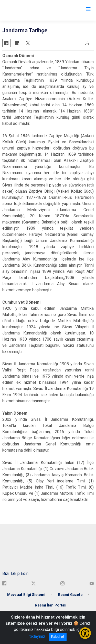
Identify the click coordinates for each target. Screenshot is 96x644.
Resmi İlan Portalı (51, 605)
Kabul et (58, 637)
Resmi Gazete (70, 595)
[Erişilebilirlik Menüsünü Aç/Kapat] (85, 633)
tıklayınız (37, 636)
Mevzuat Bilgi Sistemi (26, 595)
